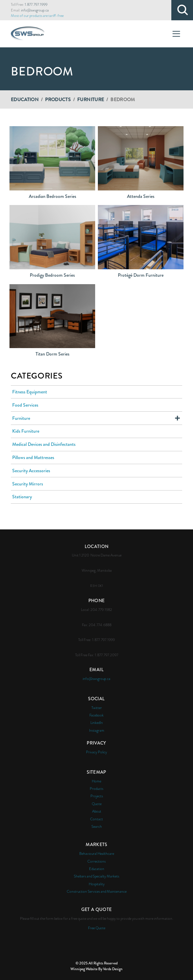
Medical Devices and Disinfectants (44, 444)
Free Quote (97, 928)
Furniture (91, 99)
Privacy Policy (96, 752)
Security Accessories (31, 471)
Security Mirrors (28, 484)
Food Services (25, 405)
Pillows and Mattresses (33, 457)
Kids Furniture (26, 431)
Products (58, 99)
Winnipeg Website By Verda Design (96, 969)
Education (25, 99)
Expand (177, 418)
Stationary (22, 497)
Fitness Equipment (30, 392)
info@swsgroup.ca (35, 10)
